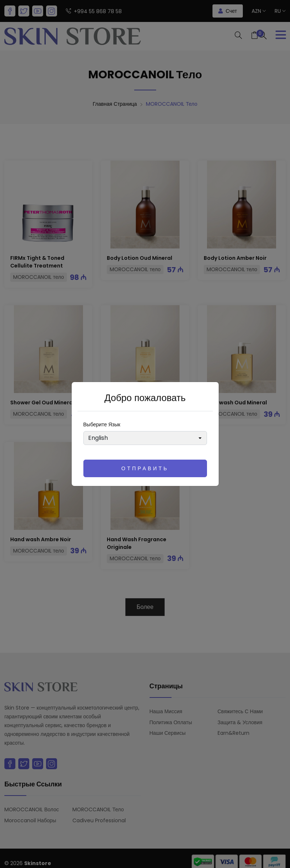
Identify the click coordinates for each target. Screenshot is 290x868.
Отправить (145, 468)
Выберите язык (102, 424)
